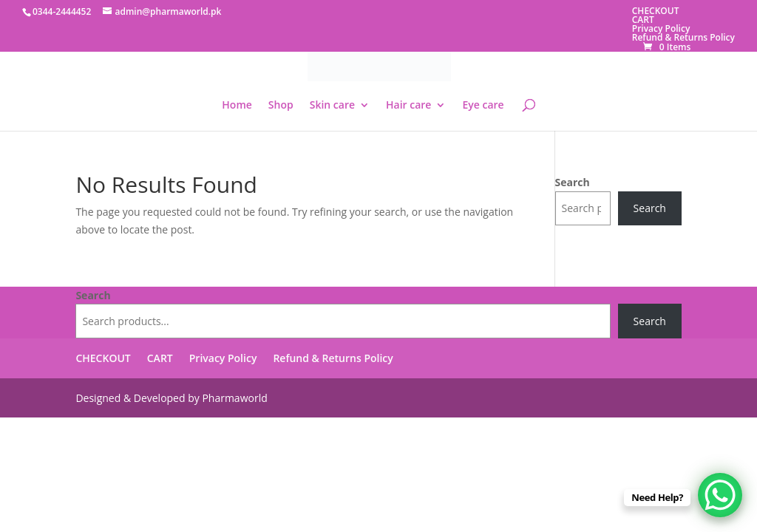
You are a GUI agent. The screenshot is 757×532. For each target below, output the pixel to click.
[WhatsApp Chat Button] (720, 495)
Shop (281, 106)
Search (573, 182)
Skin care (332, 106)
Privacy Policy (661, 28)
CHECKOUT (656, 11)
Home (237, 106)
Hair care (408, 106)
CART (643, 20)
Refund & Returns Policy (683, 37)
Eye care (483, 106)
